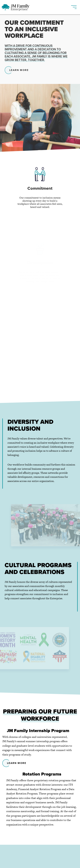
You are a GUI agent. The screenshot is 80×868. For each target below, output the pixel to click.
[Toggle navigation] (74, 6)
